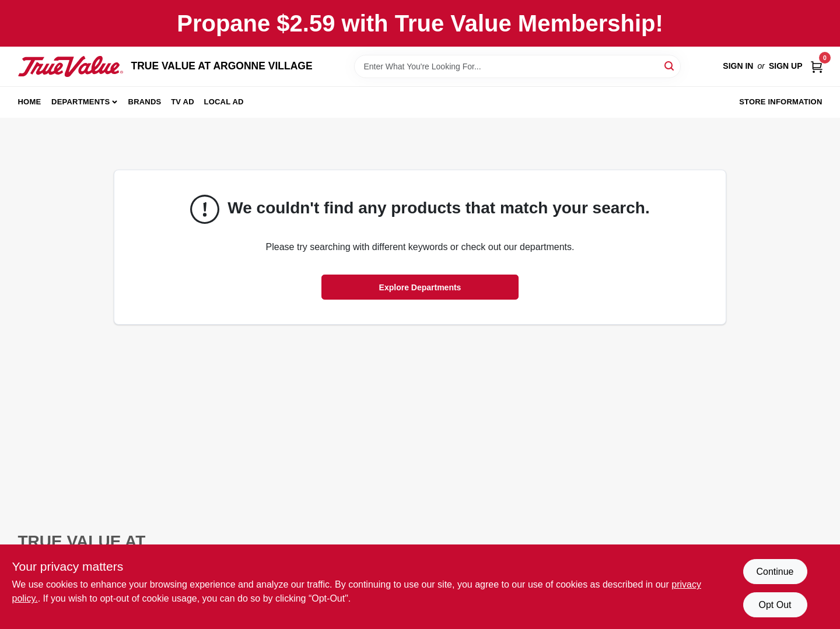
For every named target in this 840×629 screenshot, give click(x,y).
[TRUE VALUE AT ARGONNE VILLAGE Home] (71, 66)
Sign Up (786, 66)
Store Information (780, 102)
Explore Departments (420, 287)
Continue (775, 572)
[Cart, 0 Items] (817, 66)
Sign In (738, 66)
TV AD (183, 102)
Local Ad (224, 102)
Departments (80, 102)
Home (30, 102)
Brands (145, 102)
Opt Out (775, 605)
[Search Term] (517, 66)
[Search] (670, 66)
